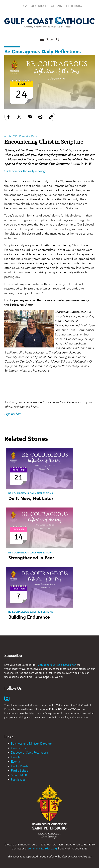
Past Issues (18, 780)
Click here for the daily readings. (26, 171)
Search (53, 40)
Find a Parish (19, 766)
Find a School (20, 771)
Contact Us (18, 748)
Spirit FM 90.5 (20, 775)
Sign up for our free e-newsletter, (57, 665)
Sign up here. (13, 414)
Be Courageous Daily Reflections (43, 52)
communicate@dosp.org (42, 849)
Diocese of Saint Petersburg (30, 753)
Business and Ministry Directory (32, 744)
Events (15, 762)
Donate (16, 757)
